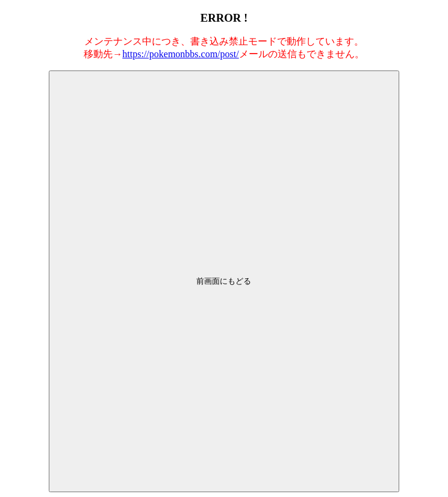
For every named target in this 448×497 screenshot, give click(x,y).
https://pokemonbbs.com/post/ (180, 54)
